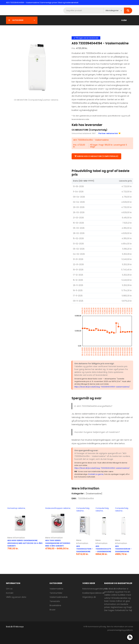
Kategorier (22, 20)
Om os (9, 589)
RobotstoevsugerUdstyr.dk (95, 589)
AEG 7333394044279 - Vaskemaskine (103, 549)
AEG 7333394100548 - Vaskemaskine (123, 549)
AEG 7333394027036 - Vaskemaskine (85, 549)
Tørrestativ (55, 601)
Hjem (124, 20)
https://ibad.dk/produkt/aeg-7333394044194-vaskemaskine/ (102, 387)
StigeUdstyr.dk (89, 597)
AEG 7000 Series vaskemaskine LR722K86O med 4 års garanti (58, 543)
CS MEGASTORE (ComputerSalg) (90, 130)
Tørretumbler (56, 593)
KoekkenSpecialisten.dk (93, 593)
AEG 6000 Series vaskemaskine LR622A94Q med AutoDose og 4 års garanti (25, 543)
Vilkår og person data (16, 597)
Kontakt (10, 593)
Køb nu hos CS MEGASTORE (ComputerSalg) (96, 156)
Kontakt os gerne (96, 474)
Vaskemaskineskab (59, 597)
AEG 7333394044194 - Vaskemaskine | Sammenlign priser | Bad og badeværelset (42, 3)
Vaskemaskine (56, 589)
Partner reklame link (109, 133)
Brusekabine (55, 605)
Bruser (53, 610)
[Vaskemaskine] (94, 494)
